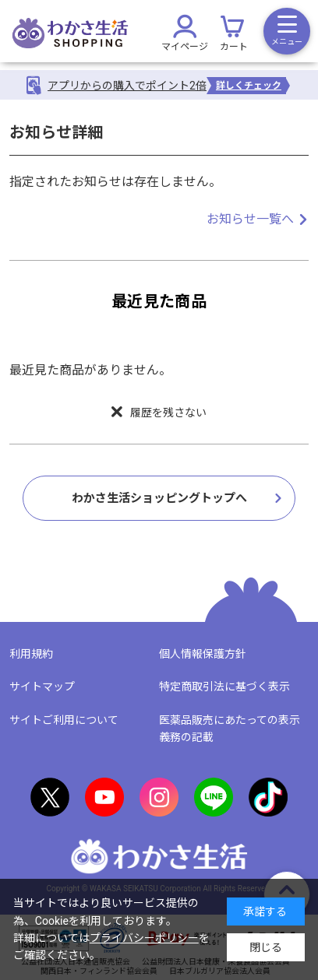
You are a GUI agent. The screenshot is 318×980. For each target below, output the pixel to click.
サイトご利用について (64, 720)
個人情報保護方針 (203, 654)
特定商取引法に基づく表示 (224, 687)
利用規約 (31, 654)
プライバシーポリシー (144, 938)
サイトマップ (42, 687)
